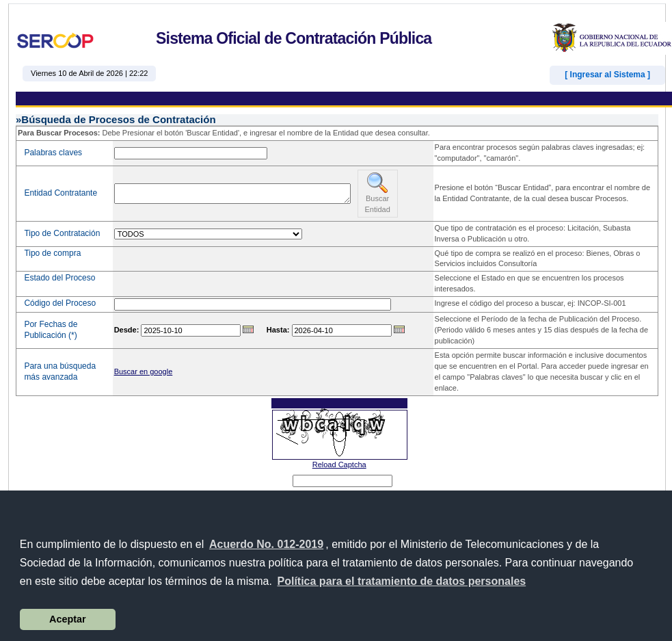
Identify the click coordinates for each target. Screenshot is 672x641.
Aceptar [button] (68, 619)
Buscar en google (144, 371)
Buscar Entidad (378, 193)
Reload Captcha (339, 465)
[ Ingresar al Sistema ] (607, 75)
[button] (401, 581)
